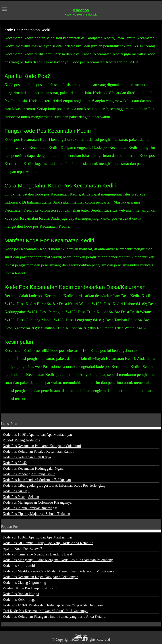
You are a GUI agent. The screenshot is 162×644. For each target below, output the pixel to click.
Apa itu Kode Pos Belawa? (22, 549)
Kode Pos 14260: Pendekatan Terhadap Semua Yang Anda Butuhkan (53, 605)
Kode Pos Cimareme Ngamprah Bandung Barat (37, 554)
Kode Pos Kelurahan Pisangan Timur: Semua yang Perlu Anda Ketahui (54, 616)
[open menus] (5, 10)
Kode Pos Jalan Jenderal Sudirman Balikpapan (37, 480)
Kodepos (81, 10)
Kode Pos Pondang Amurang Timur (29, 474)
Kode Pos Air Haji (16, 491)
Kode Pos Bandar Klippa (21, 594)
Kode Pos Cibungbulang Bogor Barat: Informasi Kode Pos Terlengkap (54, 485)
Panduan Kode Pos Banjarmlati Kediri (31, 588)
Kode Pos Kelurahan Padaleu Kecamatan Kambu (38, 451)
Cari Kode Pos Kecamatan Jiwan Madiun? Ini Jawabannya (45, 611)
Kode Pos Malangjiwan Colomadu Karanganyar (38, 502)
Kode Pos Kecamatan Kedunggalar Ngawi (33, 468)
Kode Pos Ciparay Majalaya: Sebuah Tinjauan (36, 514)
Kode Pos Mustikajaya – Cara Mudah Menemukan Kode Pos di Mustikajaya (58, 571)
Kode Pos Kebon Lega (19, 599)
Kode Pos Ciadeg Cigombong (24, 582)
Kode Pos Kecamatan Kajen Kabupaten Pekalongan (40, 577)
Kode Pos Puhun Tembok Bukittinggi (30, 508)
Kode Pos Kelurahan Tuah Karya (27, 457)
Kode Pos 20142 (15, 463)
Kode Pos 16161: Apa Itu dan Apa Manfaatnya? (37, 434)
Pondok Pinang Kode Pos (21, 440)
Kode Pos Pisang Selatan (21, 497)
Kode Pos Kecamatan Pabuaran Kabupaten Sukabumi (42, 446)
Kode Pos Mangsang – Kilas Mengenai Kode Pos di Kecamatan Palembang (58, 560)
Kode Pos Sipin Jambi (19, 566)
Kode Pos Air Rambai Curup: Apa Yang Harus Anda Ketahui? (48, 543)
